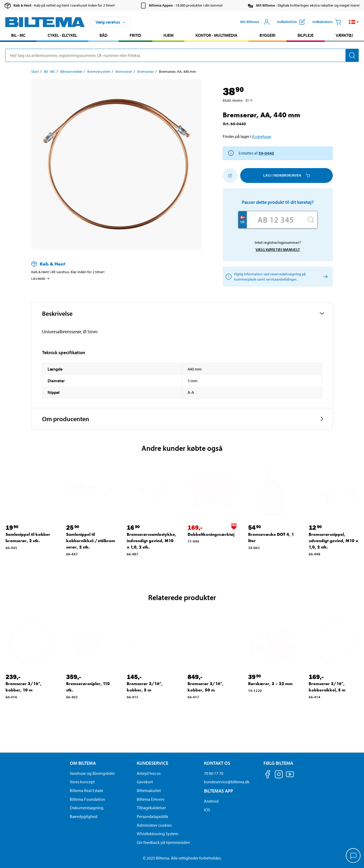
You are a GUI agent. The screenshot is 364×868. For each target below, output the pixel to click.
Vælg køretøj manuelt (278, 249)
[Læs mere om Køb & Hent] (111, 264)
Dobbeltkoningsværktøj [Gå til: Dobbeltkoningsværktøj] (211, 534)
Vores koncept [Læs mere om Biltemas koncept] (82, 782)
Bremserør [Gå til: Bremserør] (124, 71)
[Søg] (352, 55)
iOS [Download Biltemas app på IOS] (207, 810)
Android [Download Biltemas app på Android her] (211, 801)
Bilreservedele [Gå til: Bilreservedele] (71, 71)
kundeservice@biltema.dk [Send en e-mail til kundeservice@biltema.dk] (227, 782)
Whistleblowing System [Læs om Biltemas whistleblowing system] (158, 834)
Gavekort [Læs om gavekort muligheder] (145, 782)
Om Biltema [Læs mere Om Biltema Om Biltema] (83, 763)
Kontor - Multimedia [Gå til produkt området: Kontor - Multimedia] (216, 35)
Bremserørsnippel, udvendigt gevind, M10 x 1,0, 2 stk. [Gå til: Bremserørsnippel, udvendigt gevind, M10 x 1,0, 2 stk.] (333, 541)
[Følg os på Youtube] (290, 777)
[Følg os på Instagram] (279, 775)
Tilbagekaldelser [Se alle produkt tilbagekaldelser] (151, 808)
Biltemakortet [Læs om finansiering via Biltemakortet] (149, 790)
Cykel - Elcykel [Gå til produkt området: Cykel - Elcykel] (62, 35)
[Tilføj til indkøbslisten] (230, 176)
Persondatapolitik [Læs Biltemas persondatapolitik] (153, 816)
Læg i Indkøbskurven (287, 175)
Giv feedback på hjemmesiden (163, 842)
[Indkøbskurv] (327, 22)
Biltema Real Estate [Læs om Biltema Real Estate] (87, 790)
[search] (182, 55)
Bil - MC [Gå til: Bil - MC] (50, 71)
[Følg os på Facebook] (268, 775)
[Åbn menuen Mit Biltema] (255, 22)
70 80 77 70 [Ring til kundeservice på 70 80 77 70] (214, 773)
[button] (354, 22)
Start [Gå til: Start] (35, 71)
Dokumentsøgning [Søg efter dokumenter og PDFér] (87, 808)
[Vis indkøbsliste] (291, 22)
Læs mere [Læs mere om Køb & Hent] (41, 278)
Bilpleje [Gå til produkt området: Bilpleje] (306, 35)
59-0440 (266, 153)
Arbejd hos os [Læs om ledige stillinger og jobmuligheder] (149, 773)
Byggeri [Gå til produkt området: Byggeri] (267, 35)
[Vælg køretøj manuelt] (324, 276)
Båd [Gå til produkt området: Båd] (103, 35)
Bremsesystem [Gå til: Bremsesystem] (99, 71)
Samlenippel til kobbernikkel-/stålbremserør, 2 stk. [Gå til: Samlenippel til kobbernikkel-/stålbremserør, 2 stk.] (91, 541)
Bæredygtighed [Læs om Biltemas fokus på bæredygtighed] (84, 816)
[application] (353, 856)
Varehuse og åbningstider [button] (92, 773)
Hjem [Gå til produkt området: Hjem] (169, 35)
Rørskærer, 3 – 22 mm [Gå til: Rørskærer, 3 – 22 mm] (270, 684)
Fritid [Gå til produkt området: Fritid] (135, 35)
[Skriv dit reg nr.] (276, 220)
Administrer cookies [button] (154, 825)
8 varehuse (262, 136)
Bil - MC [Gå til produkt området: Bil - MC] (18, 35)
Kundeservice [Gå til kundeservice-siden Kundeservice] (153, 763)
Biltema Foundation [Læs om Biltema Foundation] (87, 799)
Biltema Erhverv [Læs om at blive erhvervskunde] (151, 799)
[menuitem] (18, 36)
